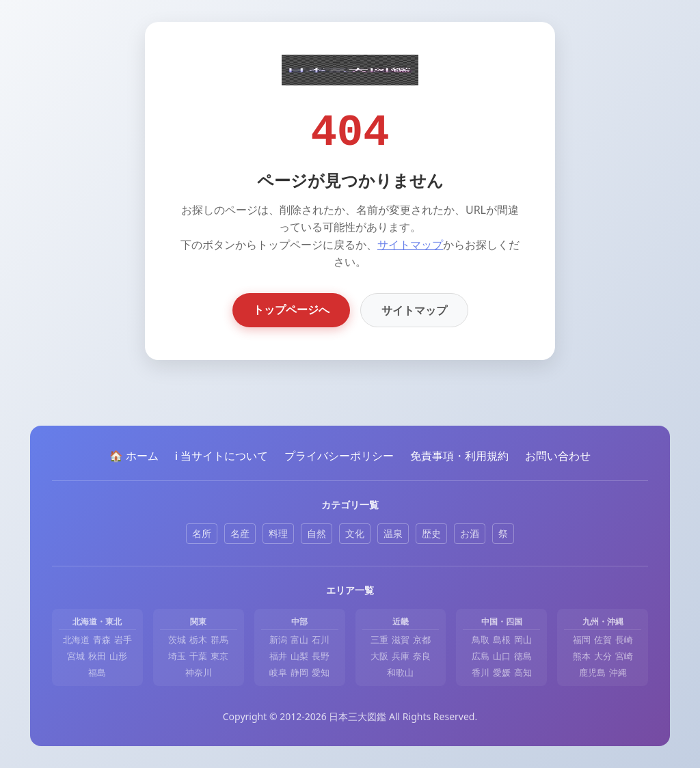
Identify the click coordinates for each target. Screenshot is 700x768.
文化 (355, 533)
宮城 (76, 656)
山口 (502, 656)
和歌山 (400, 672)
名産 (240, 533)
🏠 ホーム (134, 456)
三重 (379, 640)
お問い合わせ (558, 456)
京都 (422, 640)
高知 (523, 672)
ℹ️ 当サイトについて (221, 456)
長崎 (624, 640)
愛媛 (502, 672)
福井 (278, 656)
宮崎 (624, 656)
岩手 (123, 640)
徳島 (523, 656)
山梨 (299, 656)
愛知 (321, 672)
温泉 (393, 533)
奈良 (422, 656)
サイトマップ (410, 245)
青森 (102, 640)
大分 (603, 656)
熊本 (582, 656)
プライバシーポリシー (339, 456)
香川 (481, 672)
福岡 (582, 640)
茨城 (177, 640)
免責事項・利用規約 (459, 456)
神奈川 (199, 672)
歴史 (431, 533)
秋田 (97, 656)
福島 (97, 672)
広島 (481, 656)
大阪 (379, 656)
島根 (502, 640)
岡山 (523, 640)
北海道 (76, 640)
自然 (317, 533)
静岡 (299, 672)
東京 (219, 656)
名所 (202, 533)
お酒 (470, 533)
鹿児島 (592, 672)
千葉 (198, 656)
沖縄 (618, 672)
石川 (321, 640)
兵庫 (401, 656)
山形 (118, 656)
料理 (278, 533)
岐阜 (278, 672)
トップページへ (291, 310)
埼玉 (177, 656)
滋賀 (401, 640)
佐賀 (603, 640)
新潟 (278, 640)
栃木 (198, 640)
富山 (299, 640)
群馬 (219, 640)
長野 (321, 656)
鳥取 (481, 640)
